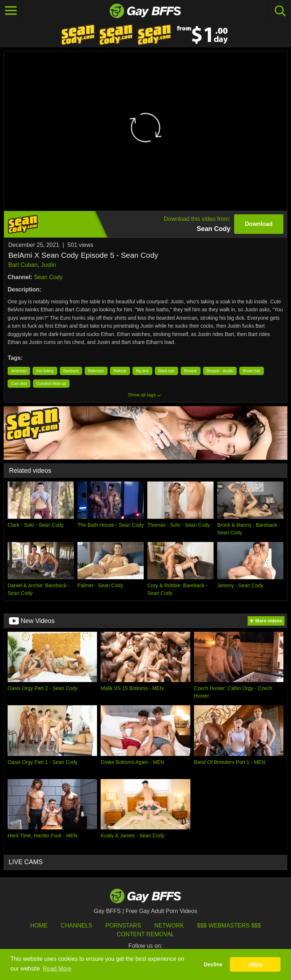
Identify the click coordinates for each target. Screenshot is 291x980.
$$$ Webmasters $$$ (229, 926)
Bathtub (120, 371)
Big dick (142, 371)
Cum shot (19, 384)
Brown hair (252, 371)
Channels (77, 926)
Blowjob (191, 371)
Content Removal (146, 934)
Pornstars (123, 926)
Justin (48, 265)
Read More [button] (57, 969)
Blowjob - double (220, 371)
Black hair (166, 371)
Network (169, 926)
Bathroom (96, 371)
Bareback (71, 371)
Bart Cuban (23, 265)
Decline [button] (213, 964)
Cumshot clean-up (51, 384)
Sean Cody (48, 277)
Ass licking (45, 371)
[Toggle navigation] (11, 11)
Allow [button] (255, 964)
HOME (39, 926)
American (19, 371)
